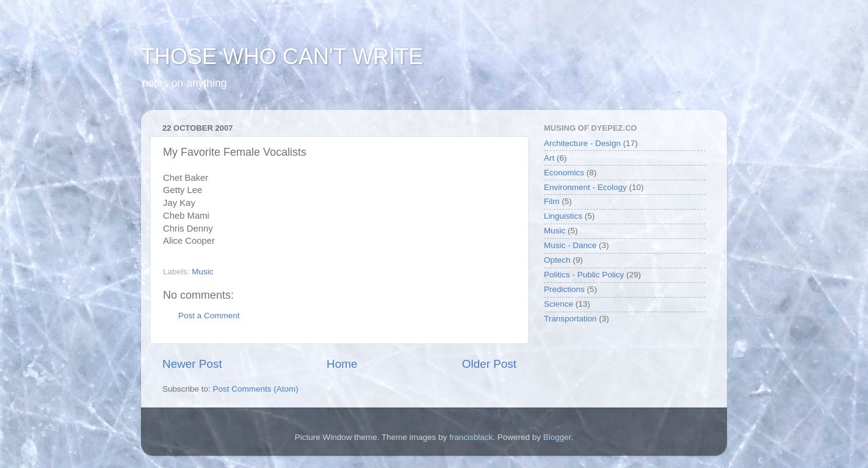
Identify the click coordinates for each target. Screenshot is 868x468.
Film (552, 201)
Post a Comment (209, 316)
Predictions (564, 289)
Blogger (557, 437)
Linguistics (563, 216)
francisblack (471, 437)
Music (202, 272)
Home (342, 364)
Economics (564, 173)
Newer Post (192, 364)
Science (559, 304)
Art (549, 158)
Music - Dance (570, 245)
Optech (557, 260)
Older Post (489, 364)
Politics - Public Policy (584, 275)
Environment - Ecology (585, 187)
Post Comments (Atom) (256, 389)
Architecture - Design (582, 143)
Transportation (570, 319)
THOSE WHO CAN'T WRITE (282, 57)
